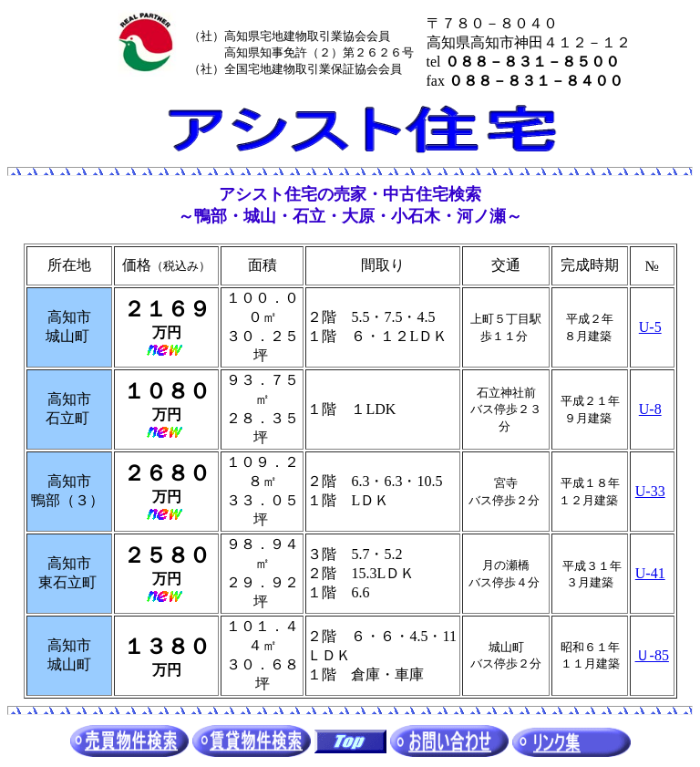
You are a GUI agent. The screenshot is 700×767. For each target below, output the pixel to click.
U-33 (650, 491)
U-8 (650, 409)
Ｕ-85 (652, 655)
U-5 (650, 327)
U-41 (650, 573)
